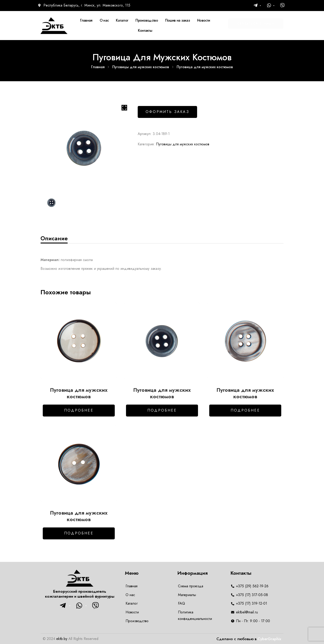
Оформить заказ (167, 112)
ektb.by (62, 639)
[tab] (54, 238)
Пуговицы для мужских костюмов (141, 67)
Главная (98, 67)
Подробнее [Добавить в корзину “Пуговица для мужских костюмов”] (79, 410)
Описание (54, 238)
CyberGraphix (269, 639)
